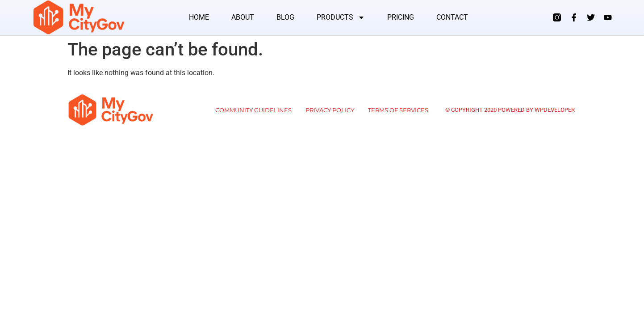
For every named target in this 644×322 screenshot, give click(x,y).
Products (341, 17)
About (243, 17)
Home (199, 17)
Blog (285, 17)
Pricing (401, 17)
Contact (452, 17)
